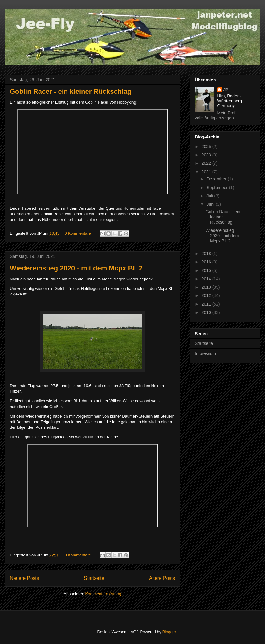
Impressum (205, 353)
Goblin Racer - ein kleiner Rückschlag (71, 91)
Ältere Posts (162, 578)
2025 (207, 147)
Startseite (94, 578)
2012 (207, 295)
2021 (207, 172)
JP (226, 90)
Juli (210, 196)
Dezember (217, 179)
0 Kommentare (78, 233)
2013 (207, 287)
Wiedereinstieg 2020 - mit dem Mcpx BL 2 (76, 268)
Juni (211, 204)
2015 (207, 270)
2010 (207, 312)
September (218, 188)
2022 (207, 163)
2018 (207, 254)
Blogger (169, 632)
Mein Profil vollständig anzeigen (216, 115)
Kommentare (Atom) (103, 594)
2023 (207, 155)
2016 (207, 262)
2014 (207, 279)
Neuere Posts (24, 578)
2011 (207, 304)
